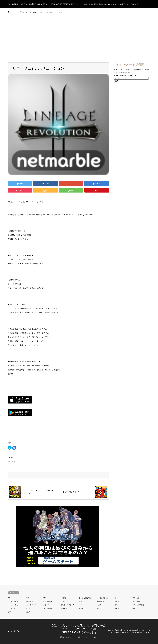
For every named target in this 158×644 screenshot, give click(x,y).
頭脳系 (28, 612)
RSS (18, 631)
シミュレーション (14, 605)
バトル (81, 605)
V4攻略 (64, 598)
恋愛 (98, 608)
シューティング (31, 605)
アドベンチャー (13, 601)
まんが (117, 598)
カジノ (81, 601)
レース (28, 608)
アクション (136, 598)
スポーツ (46, 605)
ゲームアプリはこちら (21, 12)
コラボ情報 (136, 601)
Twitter (9, 631)
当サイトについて (92, 637)
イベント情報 (48, 601)
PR (9, 598)
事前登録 (64, 608)
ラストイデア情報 (138, 605)
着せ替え (118, 608)
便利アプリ (83, 608)
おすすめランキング (103, 598)
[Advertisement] (79, 39)
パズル (99, 605)
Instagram (15, 631)
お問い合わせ (63, 637)
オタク (63, 601)
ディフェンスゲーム (68, 605)
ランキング (11, 608)
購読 (116, 81)
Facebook (12, 631)
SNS (45, 598)
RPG (27, 598)
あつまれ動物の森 (85, 598)
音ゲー (10, 612)
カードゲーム (101, 601)
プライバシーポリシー (77, 637)
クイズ (117, 601)
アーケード (29, 601)
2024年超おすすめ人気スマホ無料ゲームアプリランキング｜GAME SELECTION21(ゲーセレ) (79, 629)
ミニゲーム (118, 605)
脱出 (134, 608)
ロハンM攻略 (48, 608)
